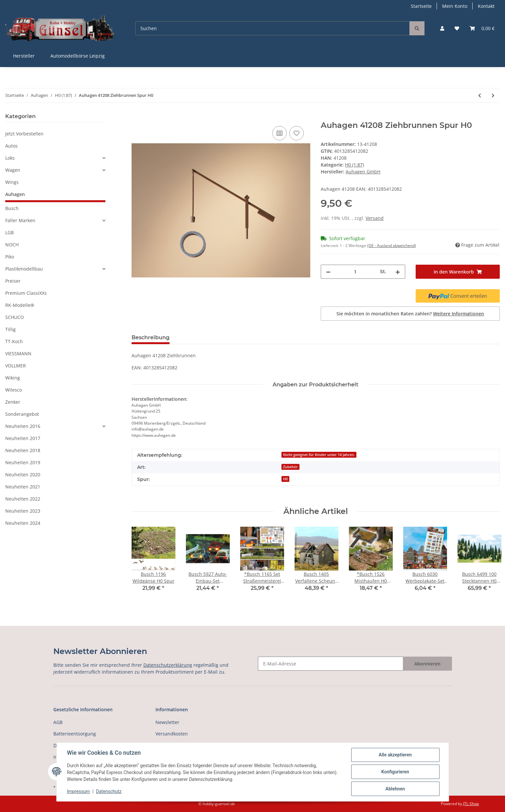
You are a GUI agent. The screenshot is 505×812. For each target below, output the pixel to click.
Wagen (13, 170)
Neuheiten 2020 (23, 475)
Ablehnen (395, 789)
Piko (10, 257)
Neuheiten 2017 (23, 438)
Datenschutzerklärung (168, 665)
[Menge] (355, 272)
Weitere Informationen (459, 314)
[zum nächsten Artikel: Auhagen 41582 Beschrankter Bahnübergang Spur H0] (493, 95)
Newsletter (167, 722)
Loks (10, 158)
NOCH (12, 245)
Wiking (13, 378)
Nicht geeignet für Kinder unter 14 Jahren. (319, 455)
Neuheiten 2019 (23, 462)
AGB (58, 722)
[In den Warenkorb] (137, 117)
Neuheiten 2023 (23, 511)
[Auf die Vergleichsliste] (280, 133)
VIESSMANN (18, 353)
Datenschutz (109, 792)
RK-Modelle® (20, 305)
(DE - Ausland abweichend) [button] (392, 246)
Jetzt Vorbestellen (24, 134)
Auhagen (15, 194)
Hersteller (24, 56)
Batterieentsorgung (75, 734)
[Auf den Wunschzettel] (297, 133)
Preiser (13, 281)
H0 (285, 479)
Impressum (79, 792)
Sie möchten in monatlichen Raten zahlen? (410, 314)
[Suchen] (272, 28)
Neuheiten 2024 (23, 523)
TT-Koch (14, 341)
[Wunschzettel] (457, 28)
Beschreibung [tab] (151, 337)
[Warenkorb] (482, 28)
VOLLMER (16, 366)
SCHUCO (15, 317)
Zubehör (290, 467)
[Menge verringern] (328, 272)
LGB (9, 232)
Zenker (13, 402)
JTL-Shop (471, 804)
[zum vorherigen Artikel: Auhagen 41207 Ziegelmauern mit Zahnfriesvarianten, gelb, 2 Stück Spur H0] (480, 95)
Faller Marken (20, 220)
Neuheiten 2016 (23, 426)
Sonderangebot (22, 414)
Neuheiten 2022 (23, 499)
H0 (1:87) (354, 165)
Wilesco (14, 390)
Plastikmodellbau (24, 269)
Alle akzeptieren (395, 755)
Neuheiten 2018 (23, 450)
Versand (375, 218)
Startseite (421, 6)
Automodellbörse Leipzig (78, 56)
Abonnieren (427, 664)
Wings (12, 182)
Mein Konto (455, 6)
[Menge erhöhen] (398, 272)
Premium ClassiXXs (26, 293)
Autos (11, 146)
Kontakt (486, 6)
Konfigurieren (395, 772)
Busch (12, 208)
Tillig (10, 329)
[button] (442, 28)
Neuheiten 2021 (23, 487)
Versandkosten (172, 734)
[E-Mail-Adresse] (331, 664)
